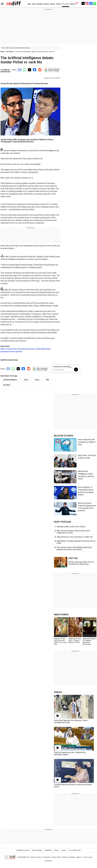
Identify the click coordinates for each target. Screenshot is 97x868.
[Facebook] (91, 3)
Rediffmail (48, 850)
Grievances (48, 861)
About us (79, 857)
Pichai (37, 380)
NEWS (34, 4)
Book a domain (37, 850)
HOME (29, 4)
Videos (64, 850)
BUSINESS (40, 4)
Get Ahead (10, 52)
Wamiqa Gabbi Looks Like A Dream (71, 527)
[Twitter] (83, 3)
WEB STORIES (61, 615)
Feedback (72, 857)
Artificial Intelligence (10, 380)
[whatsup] (95, 3)
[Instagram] (87, 3)
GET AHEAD (66, 4)
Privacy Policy (56, 857)
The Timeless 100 (75, 850)
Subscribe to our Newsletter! (62, 367)
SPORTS (59, 4)
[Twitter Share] (29, 70)
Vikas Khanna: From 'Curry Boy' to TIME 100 (75, 537)
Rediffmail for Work (23, 850)
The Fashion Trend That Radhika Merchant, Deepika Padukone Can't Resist (74, 548)
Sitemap (65, 857)
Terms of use (88, 857)
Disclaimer (47, 857)
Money (57, 850)
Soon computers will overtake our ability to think (87, 442)
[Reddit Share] (39, 70)
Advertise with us (36, 857)
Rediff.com (26, 857)
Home (3, 52)
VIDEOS (58, 692)
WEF (48, 380)
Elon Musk (7, 385)
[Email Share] (19, 70)
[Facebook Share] (34, 70)
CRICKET (52, 4)
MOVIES (46, 4)
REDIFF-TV (73, 4)
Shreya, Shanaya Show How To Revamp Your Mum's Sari (81, 563)
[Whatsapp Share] (24, 70)
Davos (26, 380)
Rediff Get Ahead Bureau (6, 71)
